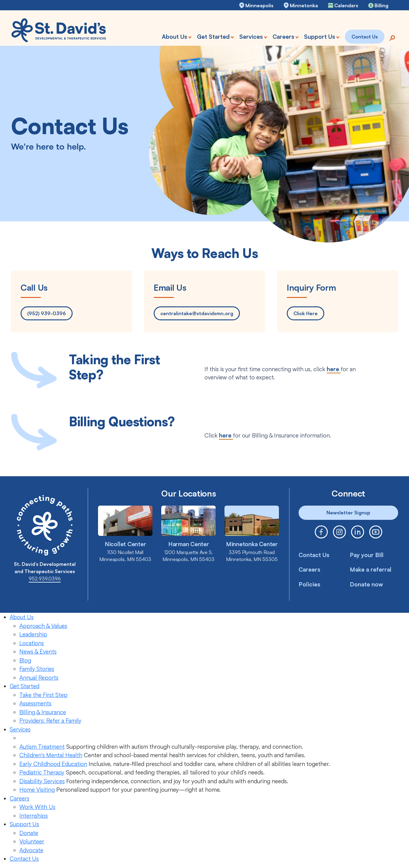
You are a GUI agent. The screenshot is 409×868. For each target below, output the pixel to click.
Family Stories (37, 669)
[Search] (392, 37)
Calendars (346, 5)
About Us (22, 617)
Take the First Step (43, 695)
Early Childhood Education (53, 764)
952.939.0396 (45, 579)
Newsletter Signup (348, 513)
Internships (34, 816)
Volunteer (32, 841)
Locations (32, 643)
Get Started (25, 686)
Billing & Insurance (43, 712)
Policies (309, 584)
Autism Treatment (42, 747)
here (334, 369)
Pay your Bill (367, 555)
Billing (381, 5)
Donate (29, 833)
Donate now (366, 584)
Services (20, 729)
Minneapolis (259, 5)
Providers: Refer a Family (50, 721)
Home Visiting (37, 790)
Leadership (33, 634)
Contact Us (314, 555)
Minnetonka (304, 5)
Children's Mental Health (51, 755)
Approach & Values (43, 626)
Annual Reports (39, 678)
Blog (25, 660)
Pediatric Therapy (42, 772)
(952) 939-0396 (47, 313)
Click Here (306, 313)
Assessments (35, 703)
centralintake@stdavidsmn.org (197, 313)
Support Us (24, 824)
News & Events (38, 652)
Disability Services (42, 781)
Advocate (31, 850)
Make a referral (371, 569)
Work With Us (37, 807)
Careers (309, 569)
